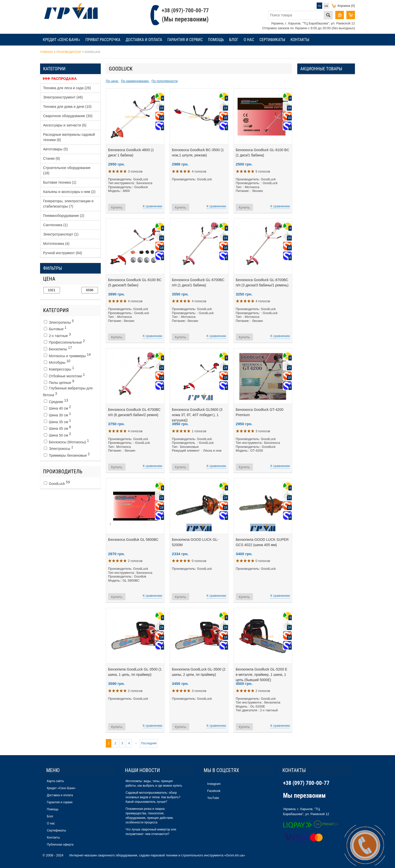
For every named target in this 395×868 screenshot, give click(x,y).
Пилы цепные (59, 382)
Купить (117, 207)
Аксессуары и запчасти (65, 125)
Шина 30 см (57, 414)
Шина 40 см (57, 408)
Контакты (300, 40)
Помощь (216, 40)
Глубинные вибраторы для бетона (68, 392)
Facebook (214, 791)
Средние (56, 401)
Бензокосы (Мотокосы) (66, 441)
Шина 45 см (57, 428)
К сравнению (153, 206)
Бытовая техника (60, 182)
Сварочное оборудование (68, 116)
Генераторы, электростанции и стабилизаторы (68, 204)
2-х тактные (57, 335)
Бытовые (55, 328)
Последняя (149, 743)
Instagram (214, 784)
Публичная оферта (60, 845)
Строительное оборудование (67, 170)
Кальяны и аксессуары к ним (69, 192)
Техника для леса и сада (67, 88)
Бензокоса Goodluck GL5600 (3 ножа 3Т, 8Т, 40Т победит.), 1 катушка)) (197, 415)
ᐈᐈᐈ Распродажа (60, 79)
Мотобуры (57, 362)
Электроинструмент (63, 97)
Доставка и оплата (144, 40)
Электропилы (59, 322)
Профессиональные (64, 342)
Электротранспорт (61, 234)
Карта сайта (55, 781)
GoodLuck (57, 483)
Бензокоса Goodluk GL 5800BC (133, 540)
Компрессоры (59, 369)
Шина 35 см (57, 421)
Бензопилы (58, 348)
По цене (112, 81)
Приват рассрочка (103, 40)
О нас (249, 40)
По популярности (164, 81)
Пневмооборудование (64, 216)
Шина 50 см (57, 435)
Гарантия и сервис (185, 40)
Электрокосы (59, 448)
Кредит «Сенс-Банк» (61, 40)
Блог (234, 40)
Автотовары (55, 149)
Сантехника (55, 225)
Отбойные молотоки (64, 375)
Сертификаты (272, 40)
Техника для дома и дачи (67, 107)
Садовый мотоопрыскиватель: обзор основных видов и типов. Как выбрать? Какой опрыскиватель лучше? (153, 797)
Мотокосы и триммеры (67, 355)
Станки (52, 158)
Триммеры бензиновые (67, 455)
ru (319, 6)
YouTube (213, 798)
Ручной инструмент (63, 253)
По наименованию (135, 81)
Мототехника (56, 244)
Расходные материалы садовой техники (69, 137)
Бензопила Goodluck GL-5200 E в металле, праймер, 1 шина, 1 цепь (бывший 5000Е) (262, 675)
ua (326, 6)
